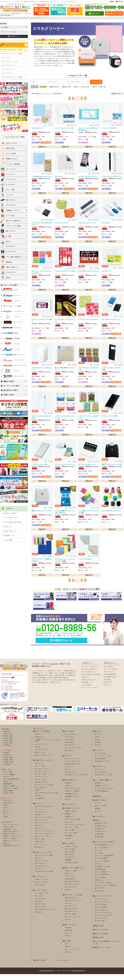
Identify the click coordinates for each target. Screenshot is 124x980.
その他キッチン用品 (72, 868)
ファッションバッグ (42, 850)
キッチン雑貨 (70, 858)
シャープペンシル (42, 750)
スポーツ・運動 (71, 920)
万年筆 (38, 753)
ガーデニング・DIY (72, 915)
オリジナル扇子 (101, 927)
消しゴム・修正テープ (43, 761)
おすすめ (43, 93)
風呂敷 (98, 748)
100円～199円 (9, 742)
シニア (7, 820)
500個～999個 (9, 768)
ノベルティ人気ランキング (91, 672)
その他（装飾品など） (103, 797)
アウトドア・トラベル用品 (73, 901)
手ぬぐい (99, 746)
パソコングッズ (40, 883)
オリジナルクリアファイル (104, 918)
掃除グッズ (70, 820)
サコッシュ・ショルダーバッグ (45, 839)
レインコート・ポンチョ (73, 955)
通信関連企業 (9, 790)
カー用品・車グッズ (72, 917)
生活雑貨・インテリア (72, 814)
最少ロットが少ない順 (82, 93)
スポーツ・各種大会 (10, 844)
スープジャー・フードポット (75, 754)
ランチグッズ (70, 863)
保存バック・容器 (72, 852)
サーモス (11, 350)
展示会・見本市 (9, 833)
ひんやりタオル (101, 759)
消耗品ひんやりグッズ (103, 767)
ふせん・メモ (40, 769)
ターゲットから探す (101, 936)
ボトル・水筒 (69, 737)
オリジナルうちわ (102, 924)
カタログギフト (100, 822)
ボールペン (40, 740)
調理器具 (69, 866)
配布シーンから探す (101, 939)
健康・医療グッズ (72, 885)
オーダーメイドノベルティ (104, 902)
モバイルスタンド (10, 71)
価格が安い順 (54, 93)
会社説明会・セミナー (11, 835)
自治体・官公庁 (9, 799)
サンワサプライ (13, 382)
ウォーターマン (13, 317)
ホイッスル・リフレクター (74, 794)
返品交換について (10, 541)
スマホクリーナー (10, 75)
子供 (6, 818)
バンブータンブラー (72, 778)
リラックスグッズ (72, 893)
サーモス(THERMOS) (103, 880)
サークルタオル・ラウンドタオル (46, 915)
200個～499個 (9, 766)
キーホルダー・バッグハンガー (75, 831)
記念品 (97, 826)
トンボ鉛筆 (12, 312)
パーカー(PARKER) (102, 864)
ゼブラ (10, 296)
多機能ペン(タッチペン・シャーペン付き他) (48, 746)
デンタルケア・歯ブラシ (73, 887)
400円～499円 (9, 749)
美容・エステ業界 (10, 792)
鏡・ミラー (70, 879)
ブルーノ (11, 377)
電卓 (38, 796)
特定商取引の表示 (111, 683)
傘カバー (69, 952)
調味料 (98, 814)
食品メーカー (9, 787)
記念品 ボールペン (102, 837)
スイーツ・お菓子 (102, 812)
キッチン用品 (69, 849)
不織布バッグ (40, 820)
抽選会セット (100, 789)
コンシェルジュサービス (90, 693)
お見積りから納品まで (11, 519)
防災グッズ (70, 792)
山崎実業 (11, 344)
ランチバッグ (40, 834)
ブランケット (100, 775)
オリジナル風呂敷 (102, 913)
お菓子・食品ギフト (101, 806)
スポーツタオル (41, 912)
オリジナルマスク (102, 905)
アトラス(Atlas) (101, 883)
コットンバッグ (41, 815)
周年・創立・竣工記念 (11, 838)
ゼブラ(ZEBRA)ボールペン (104, 851)
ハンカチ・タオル (41, 896)
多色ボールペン (41, 743)
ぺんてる (11, 306)
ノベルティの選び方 (111, 675)
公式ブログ (109, 688)
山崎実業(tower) (101, 875)
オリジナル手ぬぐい (102, 910)
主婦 (6, 814)
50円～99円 (8, 739)
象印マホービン (13, 361)
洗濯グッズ (70, 822)
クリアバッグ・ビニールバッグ (45, 837)
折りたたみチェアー (72, 904)
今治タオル (40, 918)
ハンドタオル (40, 902)
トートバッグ (39, 809)
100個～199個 (9, 763)
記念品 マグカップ (102, 832)
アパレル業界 (9, 778)
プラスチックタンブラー (73, 767)
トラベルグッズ (71, 912)
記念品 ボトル (100, 834)
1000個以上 (8, 770)
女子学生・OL (9, 809)
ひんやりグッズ (100, 756)
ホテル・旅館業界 (10, 780)
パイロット (12, 301)
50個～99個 (8, 761)
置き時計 (69, 933)
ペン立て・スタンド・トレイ (45, 777)
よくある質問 (8, 546)
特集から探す (99, 943)
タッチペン (8, 63)
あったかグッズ (100, 772)
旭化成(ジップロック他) (103, 872)
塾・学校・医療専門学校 (12, 785)
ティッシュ (70, 828)
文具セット (40, 802)
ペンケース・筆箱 (42, 780)
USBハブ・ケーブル (42, 886)
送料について (8, 532)
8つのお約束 (109, 672)
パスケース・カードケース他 (45, 791)
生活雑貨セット (71, 841)
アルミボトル (70, 743)
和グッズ (98, 737)
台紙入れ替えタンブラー (73, 770)
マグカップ (70, 773)
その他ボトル (70, 756)
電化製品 (98, 802)
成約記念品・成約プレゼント (13, 851)
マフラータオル (41, 910)
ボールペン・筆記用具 (42, 737)
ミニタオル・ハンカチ (43, 899)
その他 (68, 805)
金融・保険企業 (9, 797)
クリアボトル (70, 746)
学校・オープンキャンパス (12, 842)
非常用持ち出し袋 (72, 800)
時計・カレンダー (71, 931)
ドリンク (99, 817)
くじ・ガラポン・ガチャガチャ (105, 794)
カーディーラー (9, 783)
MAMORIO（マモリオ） (73, 802)
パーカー (11, 323)
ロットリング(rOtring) (103, 867)
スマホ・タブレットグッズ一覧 (12, 55)
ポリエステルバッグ (42, 818)
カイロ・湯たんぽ (102, 778)
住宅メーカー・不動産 (11, 794)
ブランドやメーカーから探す (104, 848)
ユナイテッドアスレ (15, 371)
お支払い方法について (11, 537)
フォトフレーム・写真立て (74, 825)
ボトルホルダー (71, 751)
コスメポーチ (70, 882)
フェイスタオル (41, 904)
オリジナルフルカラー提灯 (104, 921)
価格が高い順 (66, 93)
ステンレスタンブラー (73, 764)
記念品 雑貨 (100, 843)
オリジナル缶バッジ (102, 916)
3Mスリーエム (101, 897)
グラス (68, 775)
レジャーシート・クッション (75, 906)
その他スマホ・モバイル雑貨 (13, 83)
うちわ (98, 740)
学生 (6, 811)
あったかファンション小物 (104, 781)
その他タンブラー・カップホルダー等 (77, 781)
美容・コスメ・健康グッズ (73, 874)
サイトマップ (109, 691)
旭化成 (10, 339)
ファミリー (8, 816)
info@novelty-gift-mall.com (72, 639)
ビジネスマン (9, 807)
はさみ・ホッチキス (42, 788)
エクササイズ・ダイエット (74, 890)
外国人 (7, 823)
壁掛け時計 (70, 936)
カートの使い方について (12, 523)
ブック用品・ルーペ (42, 793)
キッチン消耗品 (71, 855)
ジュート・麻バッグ (42, 826)
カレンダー (70, 939)
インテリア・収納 (72, 839)
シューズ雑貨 (70, 836)
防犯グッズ (70, 789)
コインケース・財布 (72, 833)
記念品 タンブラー (102, 829)
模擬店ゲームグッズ (102, 792)
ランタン (69, 909)
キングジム (12, 333)
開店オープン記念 (10, 840)
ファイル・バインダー (43, 774)
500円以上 (8, 751)
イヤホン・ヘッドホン (11, 67)
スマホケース (9, 79)
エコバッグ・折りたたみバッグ (45, 812)
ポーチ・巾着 (40, 845)
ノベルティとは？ (64, 966)
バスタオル (40, 907)
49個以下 (7, 759)
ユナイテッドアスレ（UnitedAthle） (107, 891)
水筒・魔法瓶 (70, 748)
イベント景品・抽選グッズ (104, 786)
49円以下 (7, 737)
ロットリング (13, 328)
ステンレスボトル (72, 740)
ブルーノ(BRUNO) (102, 878)
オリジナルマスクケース (103, 908)
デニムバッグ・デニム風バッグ (45, 823)
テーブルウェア (71, 860)
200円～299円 (9, 744)
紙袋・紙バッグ (41, 848)
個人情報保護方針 (111, 680)
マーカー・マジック (42, 755)
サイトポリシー (110, 678)
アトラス (11, 355)
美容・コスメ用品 (72, 877)
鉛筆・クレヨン (41, 758)
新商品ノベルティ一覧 (102, 953)
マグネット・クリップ (43, 783)
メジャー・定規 (41, 785)
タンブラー (68, 762)
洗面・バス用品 (71, 817)
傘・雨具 (68, 947)
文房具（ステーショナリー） (44, 766)
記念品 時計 (100, 840)
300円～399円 (9, 746)
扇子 (98, 743)
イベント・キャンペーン (12, 831)
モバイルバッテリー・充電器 (13, 59)
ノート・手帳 (40, 772)
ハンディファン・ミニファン (75, 923)
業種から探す (99, 932)
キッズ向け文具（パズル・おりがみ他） (48, 799)
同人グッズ (8, 849)
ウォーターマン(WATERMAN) (105, 862)
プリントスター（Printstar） (105, 889)
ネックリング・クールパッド (105, 762)
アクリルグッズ (70, 810)
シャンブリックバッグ (43, 829)
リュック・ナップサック (43, 842)
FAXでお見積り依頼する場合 (13, 528)
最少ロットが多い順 (99, 93)
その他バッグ (40, 853)
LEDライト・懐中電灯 (73, 797)
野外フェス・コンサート (12, 847)
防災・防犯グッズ (71, 786)
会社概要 (108, 686)
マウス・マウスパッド (43, 888)
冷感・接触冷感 (101, 764)
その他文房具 (40, 804)
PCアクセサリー (41, 891)
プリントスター (13, 366)
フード (98, 809)
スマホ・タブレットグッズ (44, 858)
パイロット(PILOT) (102, 853)
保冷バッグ (40, 831)
